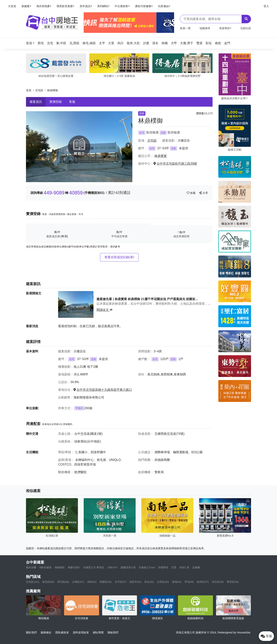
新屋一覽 (185, 28)
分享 (204, 193)
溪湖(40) (177, 582)
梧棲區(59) (106, 582)
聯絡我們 (113, 632)
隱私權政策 (62, 632)
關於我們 (31, 632)
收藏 (191, 193)
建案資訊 (36, 102)
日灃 (174, 567)
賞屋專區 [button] (224, 28)
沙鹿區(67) (78, 582)
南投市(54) (135, 582)
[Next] (170, 23)
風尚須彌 (31, 567)
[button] (31, 43)
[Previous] (88, 23)
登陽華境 (163, 567)
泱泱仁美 (184, 567)
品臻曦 (196, 567)
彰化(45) (149, 582)
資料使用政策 (81, 632)
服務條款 (46, 632)
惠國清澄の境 (128, 567)
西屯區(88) (63, 582)
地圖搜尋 (205, 28)
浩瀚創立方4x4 (147, 567)
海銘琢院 (60, 567)
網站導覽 (98, 632)
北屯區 (39, 90)
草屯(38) (189, 582)
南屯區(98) (48, 582)
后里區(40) (163, 582)
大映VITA (112, 567)
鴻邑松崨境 (45, 567)
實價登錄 (56, 102)
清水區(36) (218, 582)
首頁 (29, 90)
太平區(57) (121, 582)
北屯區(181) (33, 582)
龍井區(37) (203, 582)
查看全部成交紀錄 (119, 257)
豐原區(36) (233, 582)
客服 (72, 102)
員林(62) (92, 582)
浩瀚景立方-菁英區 (94, 567)
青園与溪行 (74, 567)
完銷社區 (246, 28)
